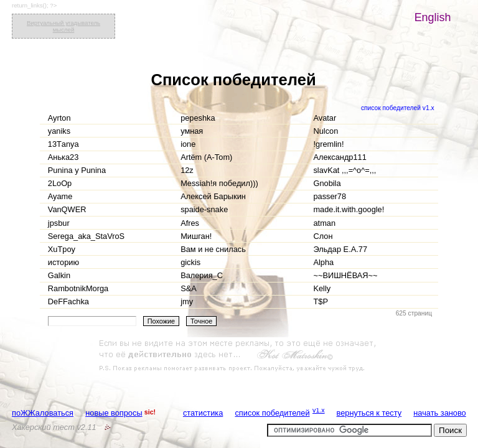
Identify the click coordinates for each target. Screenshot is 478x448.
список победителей (272, 413)
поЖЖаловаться (43, 413)
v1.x (319, 410)
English (433, 17)
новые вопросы (114, 413)
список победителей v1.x (398, 108)
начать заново (439, 413)
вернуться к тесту (369, 413)
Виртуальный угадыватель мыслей (63, 26)
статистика (203, 413)
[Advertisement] (239, 356)
